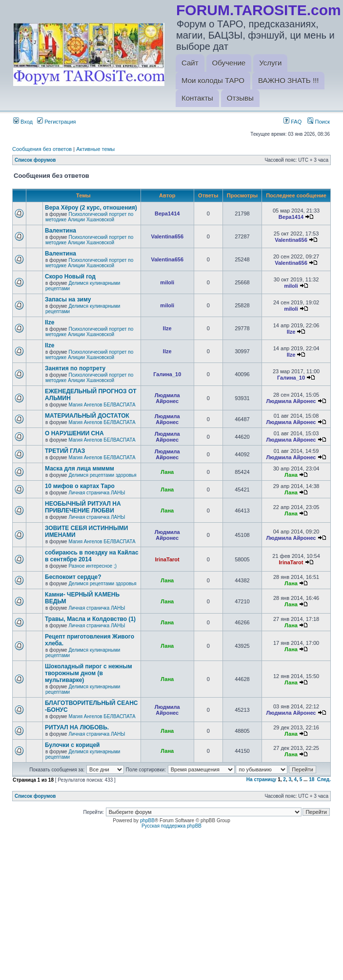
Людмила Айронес (167, 398)
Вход (23, 122)
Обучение (229, 63)
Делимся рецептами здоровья (102, 475)
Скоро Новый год (70, 277)
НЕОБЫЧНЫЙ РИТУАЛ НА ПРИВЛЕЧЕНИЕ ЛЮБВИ (83, 507)
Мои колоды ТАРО (213, 80)
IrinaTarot (167, 559)
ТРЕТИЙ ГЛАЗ (65, 451)
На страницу (262, 779)
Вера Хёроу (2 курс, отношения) (91, 208)
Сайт (190, 63)
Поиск (319, 122)
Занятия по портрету (75, 368)
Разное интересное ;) (92, 566)
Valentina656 (167, 236)
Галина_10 (167, 374)
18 (312, 779)
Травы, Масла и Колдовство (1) (90, 619)
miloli (167, 282)
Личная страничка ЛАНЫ (97, 493)
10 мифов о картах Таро (80, 486)
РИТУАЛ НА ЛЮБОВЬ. (77, 727)
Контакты (197, 98)
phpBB (147, 820)
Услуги (270, 63)
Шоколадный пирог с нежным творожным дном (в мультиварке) (89, 673)
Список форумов (35, 160)
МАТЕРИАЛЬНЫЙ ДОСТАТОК (87, 416)
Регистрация (56, 122)
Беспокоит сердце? (73, 577)
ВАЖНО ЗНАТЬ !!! (288, 80)
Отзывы (240, 98)
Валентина (61, 231)
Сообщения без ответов (42, 149)
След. (324, 779)
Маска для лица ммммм (80, 469)
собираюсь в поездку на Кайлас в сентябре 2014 (92, 556)
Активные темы (95, 149)
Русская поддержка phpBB (171, 826)
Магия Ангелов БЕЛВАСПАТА (102, 405)
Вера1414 (167, 213)
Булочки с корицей (72, 745)
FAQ (293, 122)
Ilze (50, 322)
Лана (167, 472)
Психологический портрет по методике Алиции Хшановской (89, 217)
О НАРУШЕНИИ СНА (74, 433)
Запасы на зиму (68, 299)
